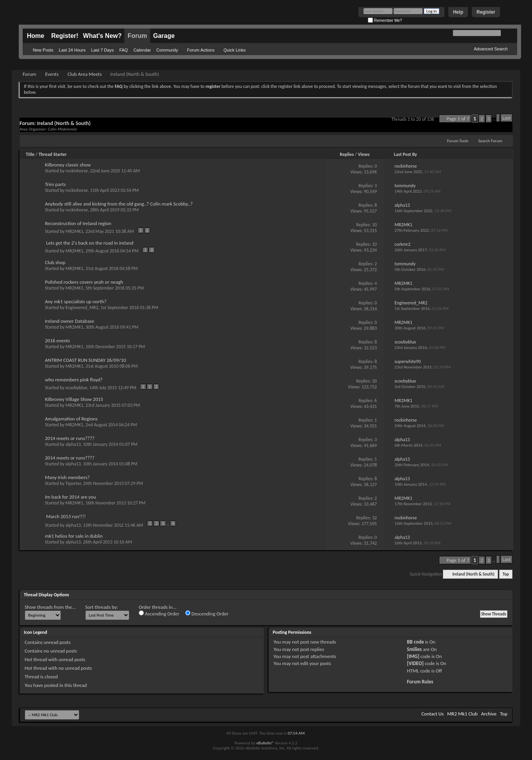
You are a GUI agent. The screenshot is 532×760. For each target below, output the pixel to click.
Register (486, 12)
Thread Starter (53, 154)
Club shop (55, 262)
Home (36, 36)
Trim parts (55, 184)
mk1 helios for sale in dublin (74, 536)
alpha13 (73, 444)
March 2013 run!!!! (66, 516)
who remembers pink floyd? (74, 380)
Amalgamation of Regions (71, 419)
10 (374, 225)
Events (52, 74)
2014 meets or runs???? (70, 438)
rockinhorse (77, 171)
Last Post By (406, 154)
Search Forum (491, 141)
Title (30, 154)
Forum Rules (420, 682)
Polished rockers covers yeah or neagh (84, 282)
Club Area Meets (85, 74)
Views (364, 154)
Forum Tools (458, 141)
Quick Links (235, 50)
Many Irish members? (67, 477)
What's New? (102, 36)
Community (167, 50)
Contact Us (433, 714)
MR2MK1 (74, 231)
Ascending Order (159, 613)
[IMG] (413, 656)
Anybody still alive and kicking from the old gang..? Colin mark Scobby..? (119, 204)
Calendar (142, 50)
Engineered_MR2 (82, 308)
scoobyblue (76, 388)
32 (374, 518)
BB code (415, 642)
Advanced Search (491, 49)
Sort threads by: (102, 607)
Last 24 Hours (72, 50)
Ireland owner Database (70, 321)
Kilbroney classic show (68, 165)
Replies (347, 154)
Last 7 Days (102, 50)
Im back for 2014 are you (71, 497)
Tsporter (73, 483)
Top (506, 574)
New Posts (43, 50)
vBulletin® (265, 743)
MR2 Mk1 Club (462, 714)
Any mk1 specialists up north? (76, 301)
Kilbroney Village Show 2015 (74, 399)
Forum (137, 36)
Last (506, 118)
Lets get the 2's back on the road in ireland (90, 243)
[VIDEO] (415, 663)
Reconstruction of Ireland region (78, 223)
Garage (164, 36)
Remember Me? (385, 21)
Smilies (414, 649)
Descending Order (207, 613)
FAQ (124, 50)
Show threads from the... (50, 607)
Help (458, 12)
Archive (489, 714)
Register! (65, 36)
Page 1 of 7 (458, 119)
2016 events (57, 341)
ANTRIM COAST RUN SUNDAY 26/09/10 (85, 360)
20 (374, 381)
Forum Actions (201, 50)
